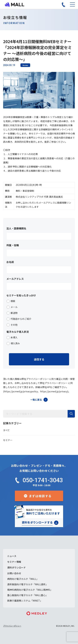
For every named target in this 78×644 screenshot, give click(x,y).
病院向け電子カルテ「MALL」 (23, 579)
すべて (6, 430)
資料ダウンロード (16, 567)
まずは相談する (40, 496)
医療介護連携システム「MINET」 (25, 601)
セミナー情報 (14, 562)
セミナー (8, 440)
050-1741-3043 (43, 480)
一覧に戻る (36, 400)
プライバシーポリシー (12, 626)
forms (25, 65)
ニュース (12, 556)
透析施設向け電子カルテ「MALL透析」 (28, 584)
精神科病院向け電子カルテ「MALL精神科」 (30, 590)
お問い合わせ (14, 573)
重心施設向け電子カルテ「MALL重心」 (28, 595)
